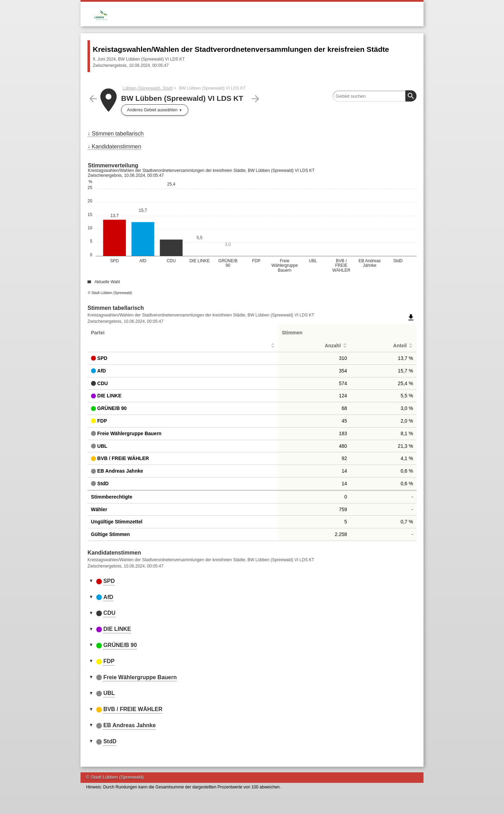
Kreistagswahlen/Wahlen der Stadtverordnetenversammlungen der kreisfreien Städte (241, 49)
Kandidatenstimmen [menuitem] (116, 147)
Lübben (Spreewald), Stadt (148, 88)
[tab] (252, 582)
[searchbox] (374, 96)
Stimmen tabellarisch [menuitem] (118, 134)
